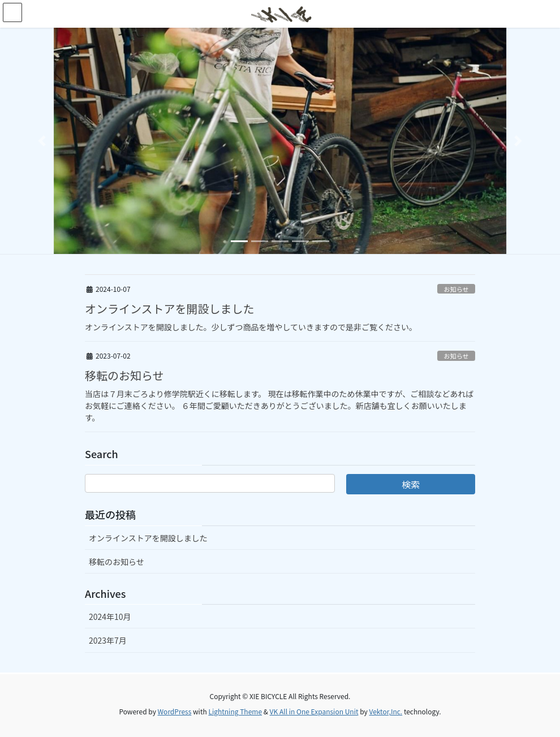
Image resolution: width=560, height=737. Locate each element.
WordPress (175, 711)
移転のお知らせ (124, 375)
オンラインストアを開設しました (170, 309)
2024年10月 (110, 617)
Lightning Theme (235, 711)
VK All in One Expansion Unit (314, 711)
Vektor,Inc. (385, 711)
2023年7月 (108, 640)
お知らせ (456, 289)
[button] (42, 141)
